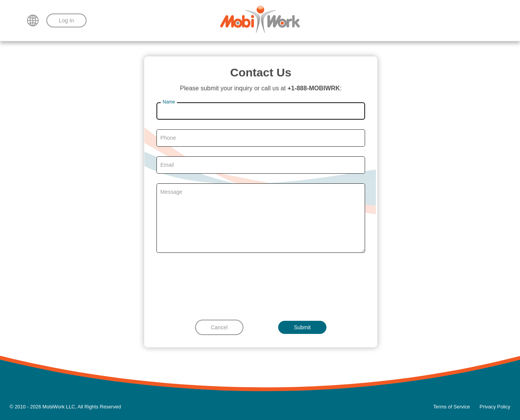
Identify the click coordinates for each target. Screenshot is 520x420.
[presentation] (261, 285)
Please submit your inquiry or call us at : (261, 88)
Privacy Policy (495, 407)
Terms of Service (451, 407)
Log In (67, 20)
